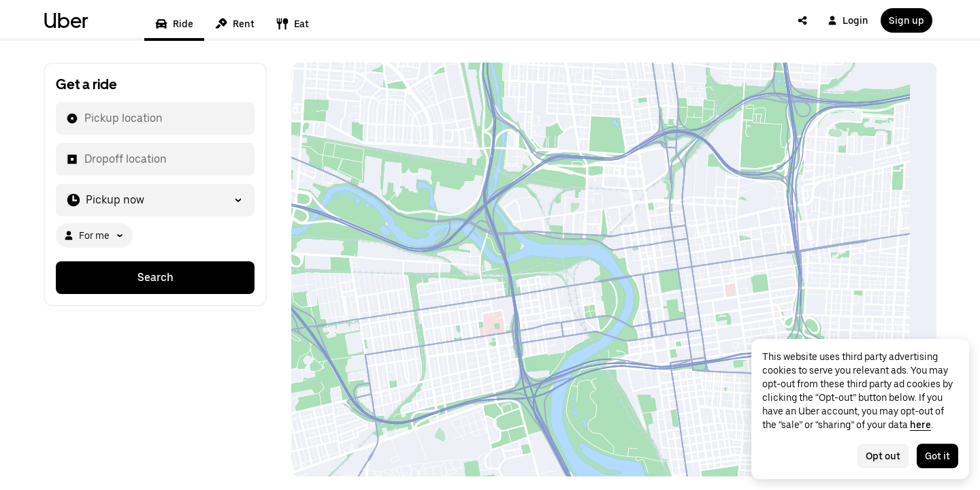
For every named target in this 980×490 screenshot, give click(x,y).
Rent (235, 24)
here (920, 425)
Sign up (906, 20)
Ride (174, 24)
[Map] (614, 269)
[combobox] (84, 118)
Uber (66, 20)
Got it (937, 456)
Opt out (883, 456)
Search (156, 277)
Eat (293, 24)
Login (848, 20)
